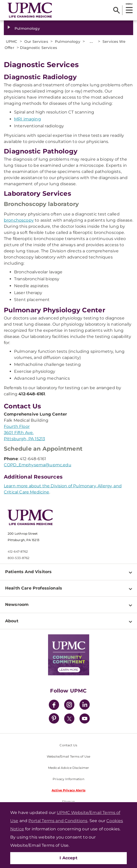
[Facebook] (54, 705)
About (12, 621)
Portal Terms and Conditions (58, 821)
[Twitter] (69, 719)
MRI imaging (27, 119)
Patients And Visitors (28, 572)
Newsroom (17, 604)
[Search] (116, 10)
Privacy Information (68, 779)
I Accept (68, 858)
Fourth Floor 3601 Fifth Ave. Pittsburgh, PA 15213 (24, 433)
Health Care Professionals (34, 588)
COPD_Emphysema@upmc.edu (38, 465)
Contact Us (68, 745)
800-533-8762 (19, 558)
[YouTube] (85, 719)
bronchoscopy (19, 220)
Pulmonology (27, 28)
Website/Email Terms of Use (68, 756)
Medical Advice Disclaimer (68, 768)
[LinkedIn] (85, 705)
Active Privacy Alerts (68, 790)
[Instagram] (69, 705)
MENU (129, 4)
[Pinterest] (54, 719)
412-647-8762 (18, 551)
